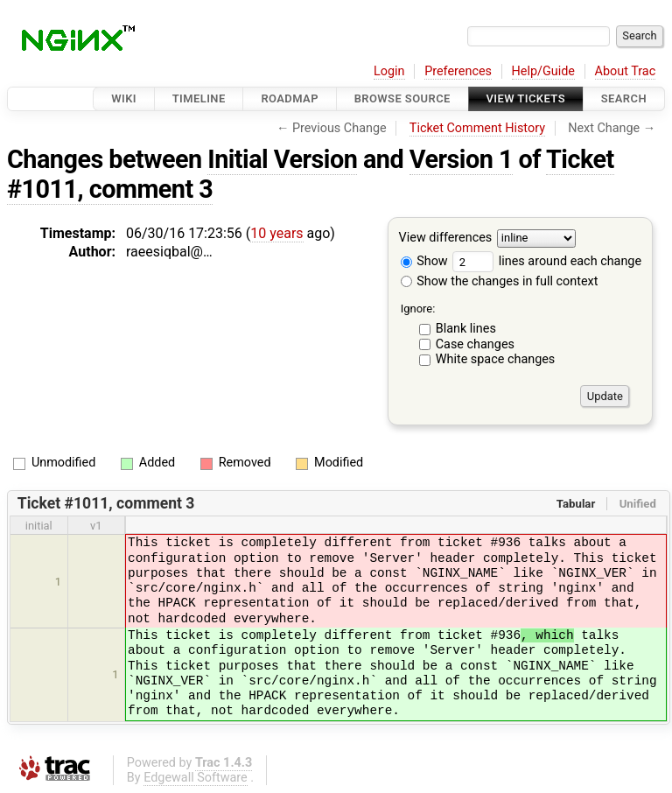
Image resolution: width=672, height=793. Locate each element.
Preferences (458, 71)
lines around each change (547, 261)
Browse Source (402, 98)
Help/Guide (543, 71)
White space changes (496, 359)
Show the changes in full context (500, 281)
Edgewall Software (196, 778)
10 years (276, 233)
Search (624, 98)
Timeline (199, 98)
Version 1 (461, 159)
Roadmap (290, 98)
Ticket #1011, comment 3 (106, 503)
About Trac (626, 71)
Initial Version (282, 159)
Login (389, 71)
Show (424, 261)
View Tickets (526, 98)
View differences (446, 239)
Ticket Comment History (477, 128)
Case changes (475, 344)
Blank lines (466, 329)
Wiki (124, 98)
